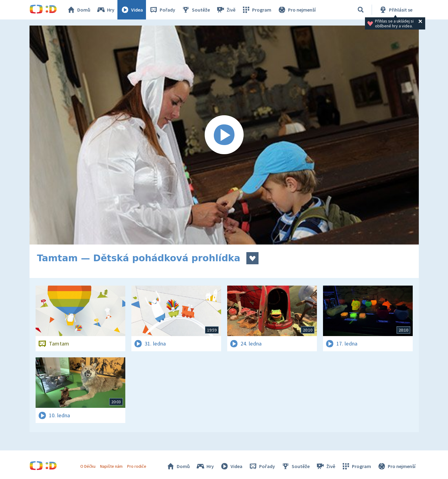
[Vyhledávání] (361, 10)
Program (256, 10)
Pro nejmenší (297, 10)
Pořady (162, 10)
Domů (78, 10)
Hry (105, 10)
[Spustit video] (224, 135)
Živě (226, 10)
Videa (132, 10)
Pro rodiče (137, 466)
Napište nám (111, 466)
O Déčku (88, 466)
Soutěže (196, 10)
